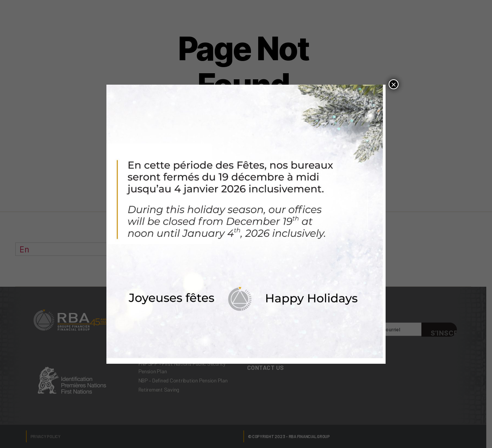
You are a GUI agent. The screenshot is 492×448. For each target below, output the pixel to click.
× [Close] (394, 84)
